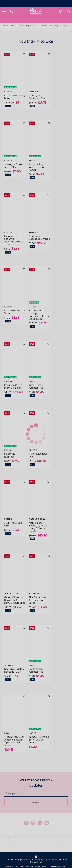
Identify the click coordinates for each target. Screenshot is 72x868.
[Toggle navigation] (4, 11)
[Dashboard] (11, 11)
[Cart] (68, 11)
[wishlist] (61, 11)
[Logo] (36, 11)
